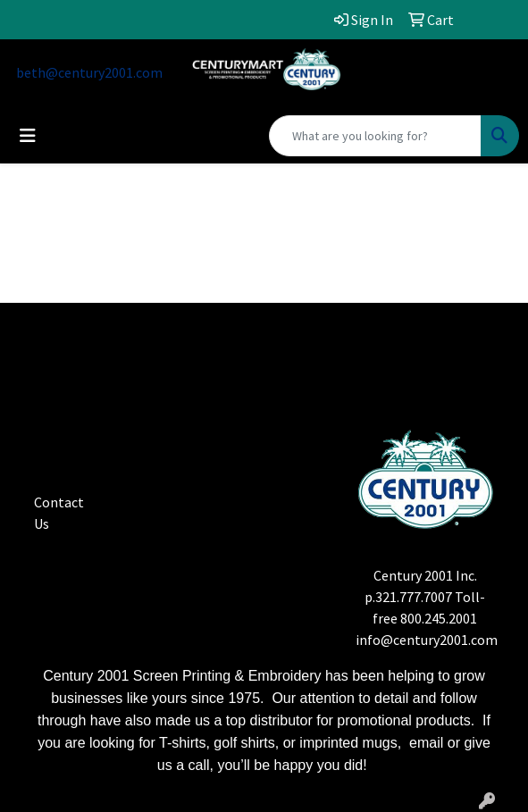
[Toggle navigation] (28, 136)
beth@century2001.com (89, 72)
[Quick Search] (375, 136)
